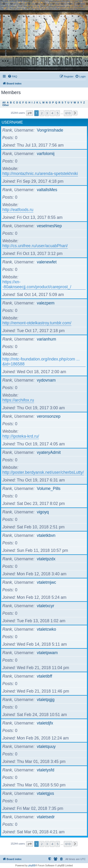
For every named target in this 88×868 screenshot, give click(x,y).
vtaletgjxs (45, 793)
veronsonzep (49, 416)
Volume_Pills (49, 489)
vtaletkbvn (46, 535)
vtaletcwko (46, 629)
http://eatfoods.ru (18, 210)
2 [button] (42, 113)
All (4, 103)
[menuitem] (12, 76)
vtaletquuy (46, 747)
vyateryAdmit (49, 452)
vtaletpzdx (46, 559)
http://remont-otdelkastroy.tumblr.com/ (37, 323)
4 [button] (52, 113)
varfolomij (46, 154)
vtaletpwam (47, 653)
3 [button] (47, 113)
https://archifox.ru (18, 400)
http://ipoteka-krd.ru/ (21, 436)
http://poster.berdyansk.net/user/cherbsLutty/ (43, 472)
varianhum (46, 339)
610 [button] (68, 113)
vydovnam (46, 380)
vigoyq (43, 512)
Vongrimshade (50, 130)
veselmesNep (49, 226)
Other (6, 105)
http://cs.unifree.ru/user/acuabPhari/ (35, 246)
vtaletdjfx (45, 723)
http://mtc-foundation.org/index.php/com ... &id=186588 (41, 362)
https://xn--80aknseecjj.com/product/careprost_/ (37, 284)
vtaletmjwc (46, 582)
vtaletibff (44, 676)
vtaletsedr (46, 817)
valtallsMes (47, 190)
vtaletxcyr (46, 606)
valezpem (46, 303)
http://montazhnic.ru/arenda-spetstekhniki (40, 174)
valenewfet (47, 262)
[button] (30, 113)
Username (12, 122)
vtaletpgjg (46, 700)
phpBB (32, 866)
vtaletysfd (46, 770)
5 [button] (58, 113)
